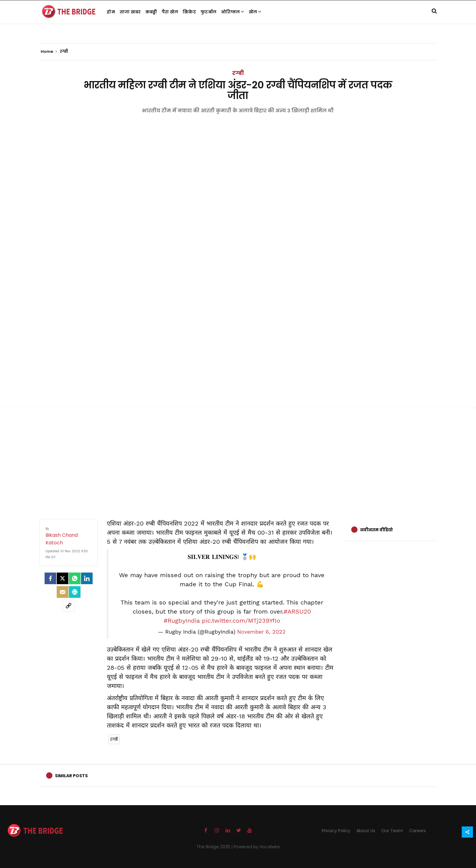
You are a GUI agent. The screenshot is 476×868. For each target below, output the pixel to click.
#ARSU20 (297, 611)
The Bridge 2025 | (215, 847)
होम (111, 12)
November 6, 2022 (261, 632)
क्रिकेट (189, 12)
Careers (418, 831)
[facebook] (50, 578)
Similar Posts (71, 776)
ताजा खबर (130, 12)
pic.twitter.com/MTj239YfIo (241, 621)
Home (49, 52)
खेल (255, 12)
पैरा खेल (170, 12)
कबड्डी (151, 12)
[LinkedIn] (87, 578)
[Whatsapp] (75, 578)
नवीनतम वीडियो (376, 530)
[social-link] (69, 606)
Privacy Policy (336, 831)
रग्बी (238, 73)
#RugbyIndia (182, 621)
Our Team (392, 831)
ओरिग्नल (233, 12)
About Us (366, 831)
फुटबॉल (209, 12)
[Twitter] (63, 578)
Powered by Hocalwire (257, 847)
